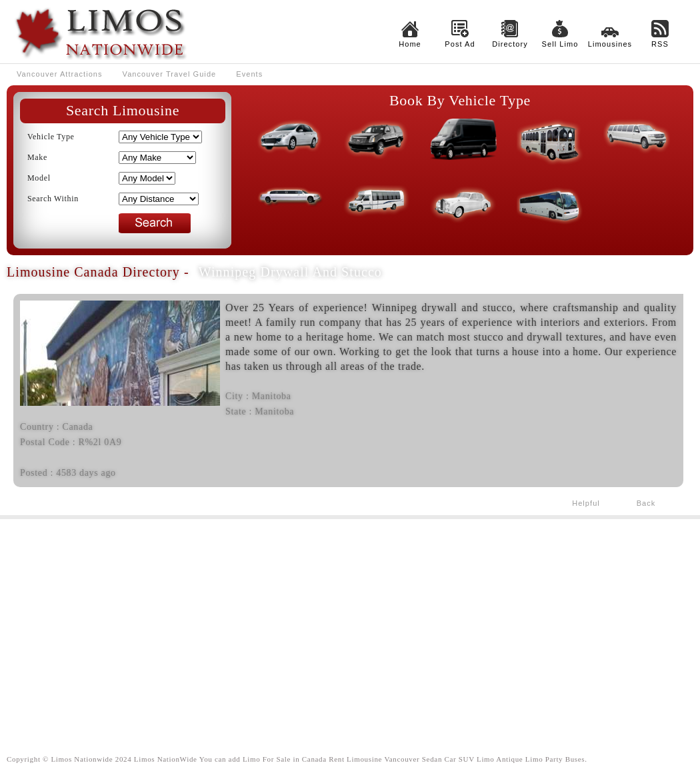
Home (410, 44)
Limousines (610, 44)
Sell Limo (560, 44)
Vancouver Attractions (60, 74)
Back (646, 503)
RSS (660, 44)
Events (249, 74)
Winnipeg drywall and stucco (290, 272)
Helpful (586, 503)
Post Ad (460, 44)
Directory (510, 44)
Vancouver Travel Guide (170, 74)
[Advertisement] (350, 626)
